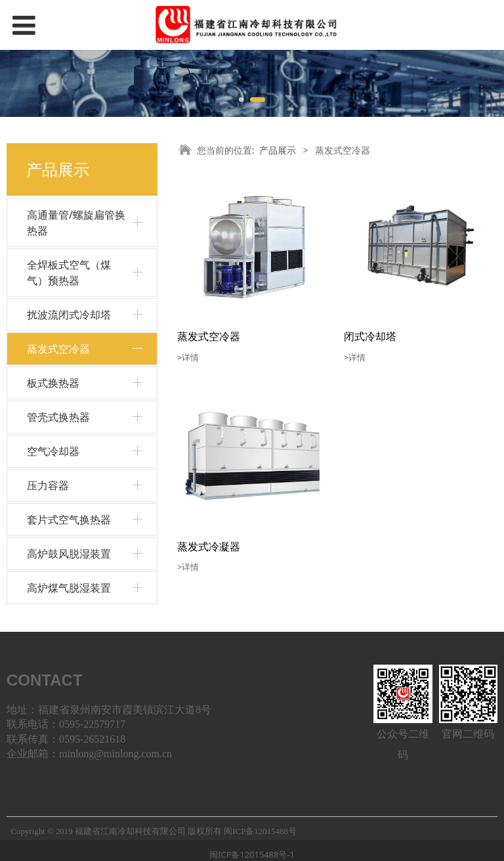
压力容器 (48, 485)
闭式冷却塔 (370, 336)
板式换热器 (53, 383)
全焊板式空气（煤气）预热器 (69, 273)
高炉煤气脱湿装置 (69, 588)
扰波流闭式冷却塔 (69, 315)
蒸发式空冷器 (58, 349)
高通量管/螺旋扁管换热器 (76, 223)
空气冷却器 (53, 451)
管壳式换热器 (58, 417)
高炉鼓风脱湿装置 (69, 554)
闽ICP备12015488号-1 (252, 854)
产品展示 (278, 150)
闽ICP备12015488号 (260, 831)
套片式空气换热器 (69, 519)
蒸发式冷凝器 (209, 546)
